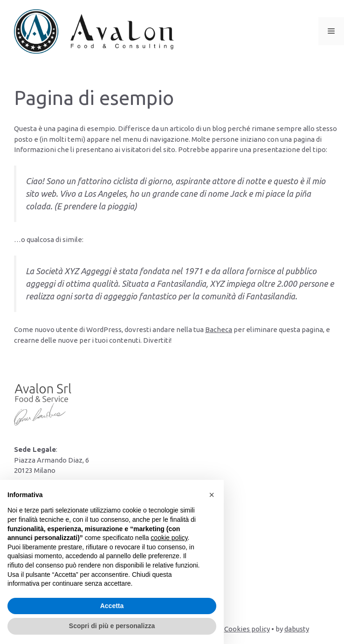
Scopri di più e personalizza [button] (112, 626)
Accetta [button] (112, 606)
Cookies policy (247, 629)
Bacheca (219, 329)
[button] (212, 495)
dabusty (297, 629)
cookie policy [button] (169, 538)
